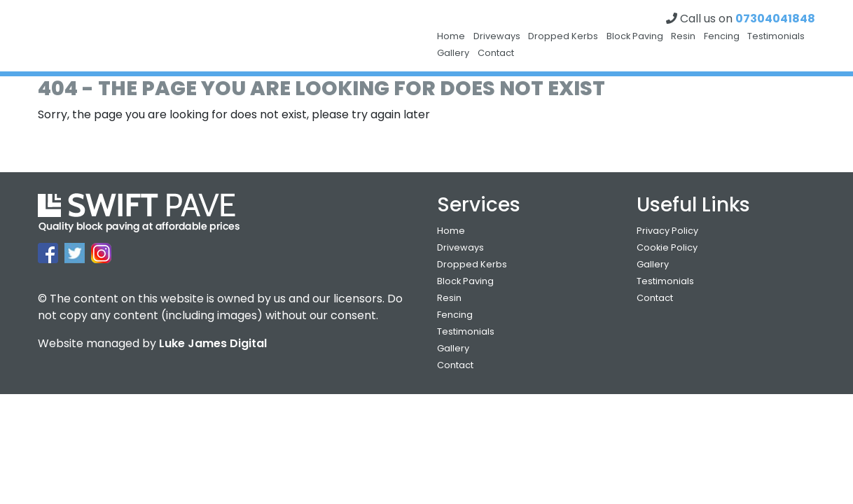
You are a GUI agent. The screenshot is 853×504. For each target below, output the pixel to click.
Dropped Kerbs (563, 36)
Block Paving (635, 36)
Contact (496, 53)
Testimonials (776, 36)
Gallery (453, 53)
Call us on (741, 19)
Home (451, 36)
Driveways (497, 36)
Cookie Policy (667, 247)
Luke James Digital (213, 343)
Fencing (722, 36)
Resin (683, 36)
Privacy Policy (667, 231)
